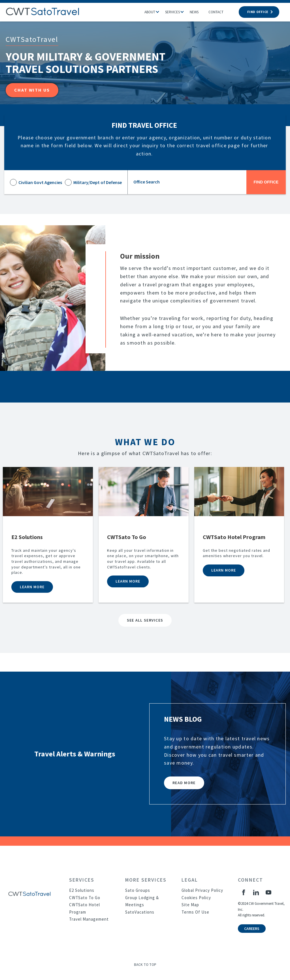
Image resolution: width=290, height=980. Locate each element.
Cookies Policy (196, 898)
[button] (160, 10)
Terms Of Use (195, 912)
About (150, 12)
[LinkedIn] (256, 892)
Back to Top (145, 965)
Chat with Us (32, 90)
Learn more (32, 587)
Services (172, 12)
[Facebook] (244, 892)
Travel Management (89, 919)
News (194, 12)
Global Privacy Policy (202, 890)
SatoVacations (140, 912)
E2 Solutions (82, 890)
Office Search (147, 182)
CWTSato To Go (85, 898)
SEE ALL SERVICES (145, 620)
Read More (184, 783)
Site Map (190, 905)
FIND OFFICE (259, 12)
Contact (216, 12)
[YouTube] (268, 892)
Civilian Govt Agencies (40, 182)
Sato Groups (138, 890)
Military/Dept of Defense (98, 182)
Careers (252, 929)
